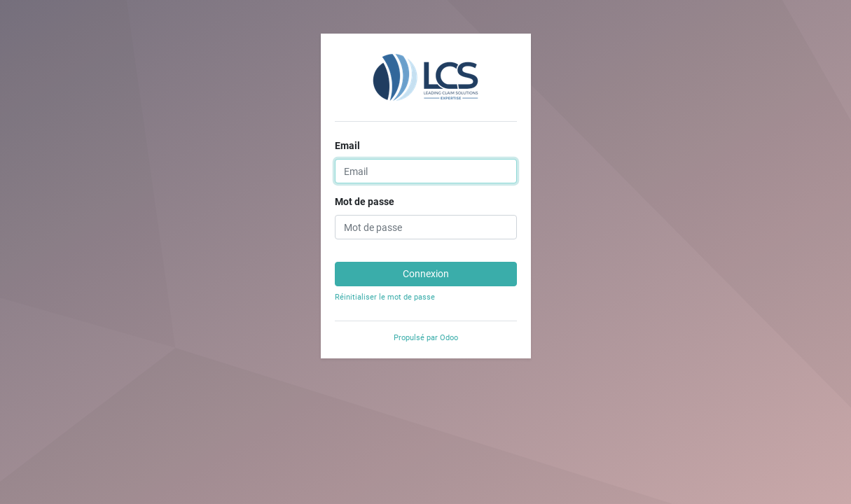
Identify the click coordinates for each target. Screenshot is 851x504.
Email (347, 146)
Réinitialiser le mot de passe (385, 297)
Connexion (426, 274)
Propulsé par (426, 338)
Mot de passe (365, 202)
